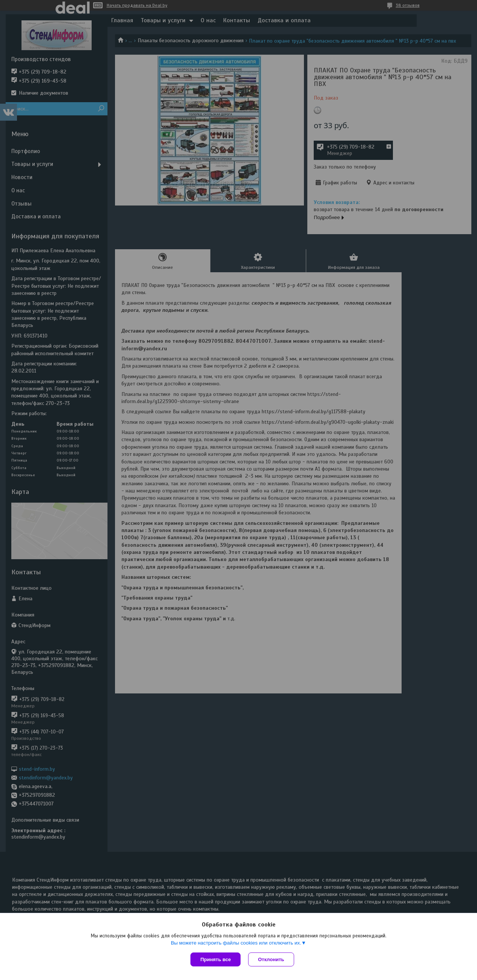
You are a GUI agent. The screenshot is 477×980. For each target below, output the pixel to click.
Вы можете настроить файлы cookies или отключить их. (236, 943)
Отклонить (271, 959)
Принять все (215, 959)
